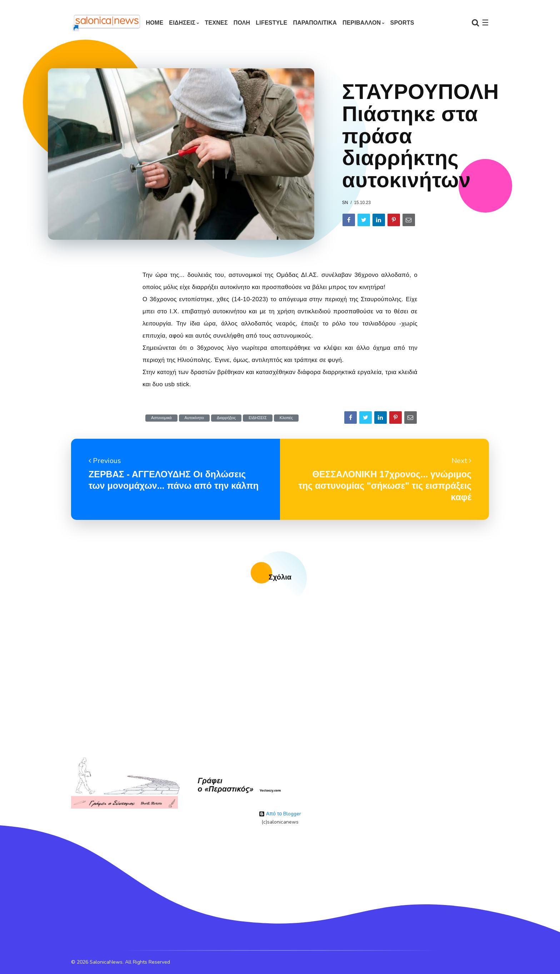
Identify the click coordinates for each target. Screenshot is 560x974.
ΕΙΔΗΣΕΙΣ (182, 23)
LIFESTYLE (271, 23)
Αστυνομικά (161, 418)
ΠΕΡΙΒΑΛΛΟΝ (362, 23)
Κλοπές (286, 418)
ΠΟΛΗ (242, 23)
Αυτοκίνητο (194, 418)
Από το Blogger (280, 814)
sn (345, 203)
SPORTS (402, 23)
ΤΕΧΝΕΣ (216, 23)
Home (154, 23)
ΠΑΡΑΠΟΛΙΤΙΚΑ (315, 23)
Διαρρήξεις (226, 418)
